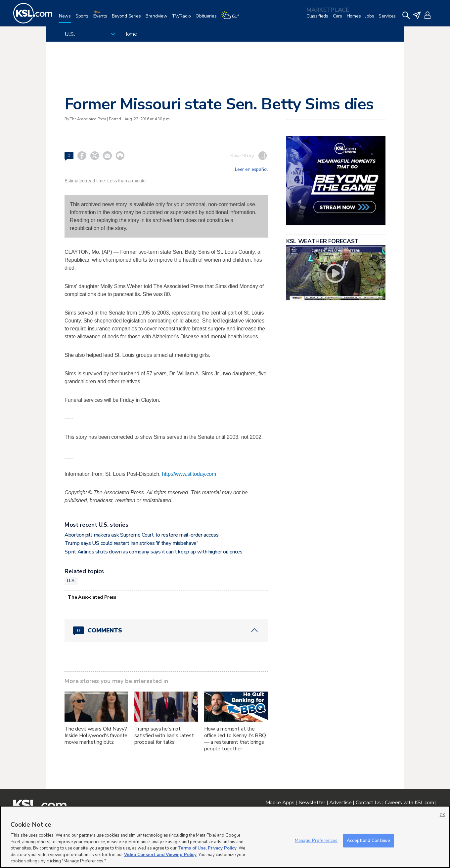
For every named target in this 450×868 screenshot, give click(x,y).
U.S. (71, 581)
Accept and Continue (368, 840)
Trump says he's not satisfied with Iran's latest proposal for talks (164, 736)
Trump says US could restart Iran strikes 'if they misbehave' (131, 543)
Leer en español (251, 170)
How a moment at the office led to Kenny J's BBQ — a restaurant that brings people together (235, 739)
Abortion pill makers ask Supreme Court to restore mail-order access (142, 535)
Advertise (340, 803)
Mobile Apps (280, 803)
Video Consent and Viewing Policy (160, 855)
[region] (225, 837)
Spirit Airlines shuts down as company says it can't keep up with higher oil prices (154, 552)
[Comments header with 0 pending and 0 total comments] (166, 630)
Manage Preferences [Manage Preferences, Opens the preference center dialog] (316, 840)
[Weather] (232, 19)
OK (442, 815)
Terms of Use (192, 848)
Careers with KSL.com (409, 803)
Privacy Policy (222, 848)
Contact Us (368, 803)
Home (130, 34)
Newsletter (312, 803)
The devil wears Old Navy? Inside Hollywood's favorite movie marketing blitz (96, 736)
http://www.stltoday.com (189, 474)
